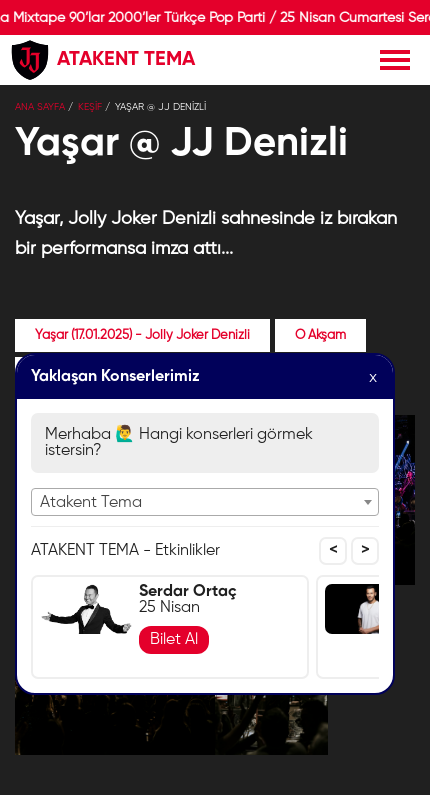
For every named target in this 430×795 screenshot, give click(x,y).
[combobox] (205, 502)
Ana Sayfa (40, 107)
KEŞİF (90, 107)
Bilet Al (174, 640)
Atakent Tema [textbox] (91, 503)
